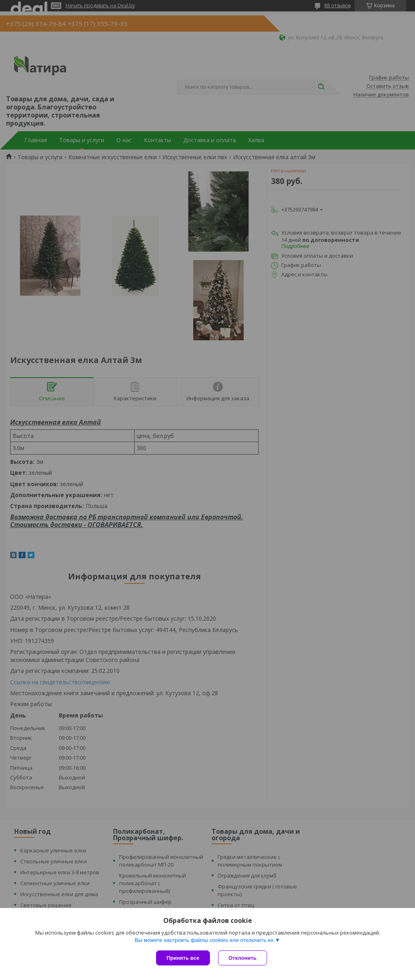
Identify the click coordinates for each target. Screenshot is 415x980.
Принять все (183, 958)
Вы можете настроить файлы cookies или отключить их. (205, 940)
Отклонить (243, 958)
